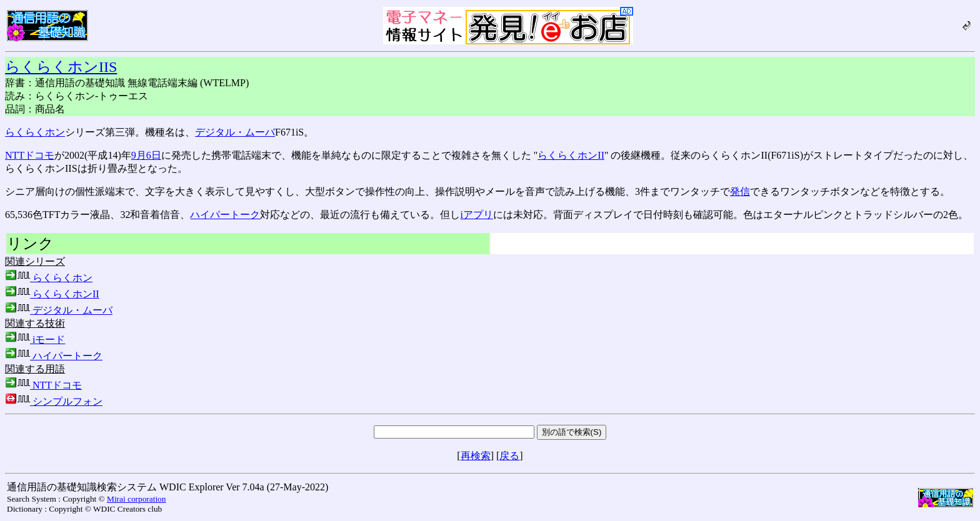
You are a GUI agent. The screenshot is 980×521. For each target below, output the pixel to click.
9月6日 (146, 155)
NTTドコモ (30, 155)
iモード (35, 340)
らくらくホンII (571, 155)
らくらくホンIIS (61, 67)
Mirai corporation (136, 499)
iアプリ (476, 215)
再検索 (476, 456)
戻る (509, 456)
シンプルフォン (54, 401)
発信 (740, 191)
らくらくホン (35, 132)
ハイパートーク (225, 215)
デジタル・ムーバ (235, 132)
